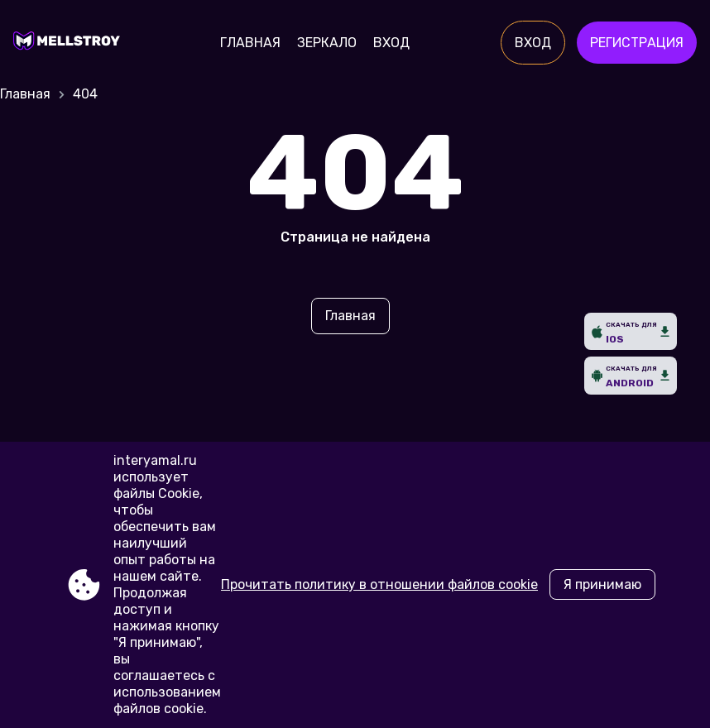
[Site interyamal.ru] (71, 43)
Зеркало (327, 43)
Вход (391, 43)
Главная (250, 43)
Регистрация (637, 43)
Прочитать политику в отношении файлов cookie (379, 584)
